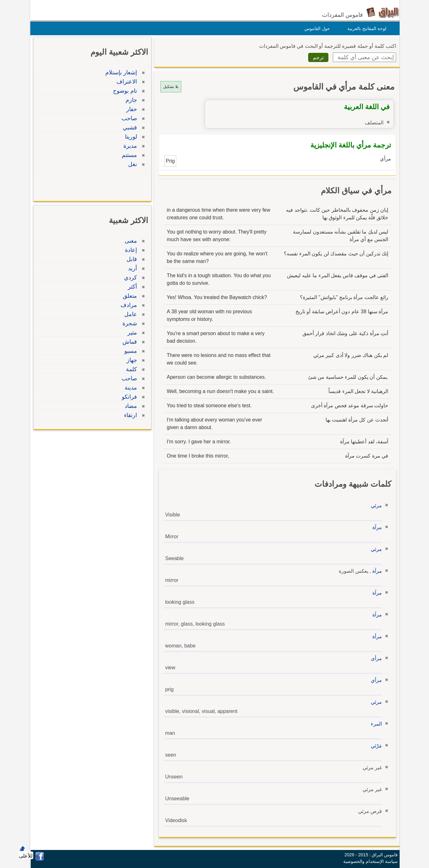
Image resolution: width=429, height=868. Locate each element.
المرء (375, 724)
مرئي (375, 506)
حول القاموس (316, 28)
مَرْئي (375, 746)
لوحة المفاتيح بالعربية (365, 28)
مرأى (375, 658)
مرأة (376, 637)
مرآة (376, 527)
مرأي (375, 680)
